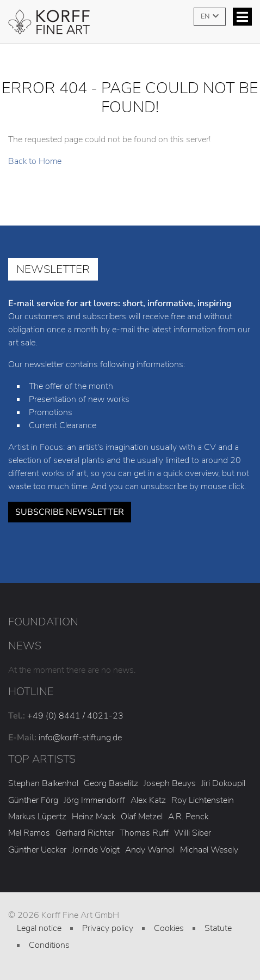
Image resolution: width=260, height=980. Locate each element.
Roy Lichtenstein (203, 800)
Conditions (49, 945)
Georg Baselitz (111, 783)
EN (206, 16)
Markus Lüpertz (37, 817)
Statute (218, 928)
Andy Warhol (150, 850)
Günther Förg (33, 800)
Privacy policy (108, 928)
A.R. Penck (188, 817)
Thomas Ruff (144, 833)
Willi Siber (193, 833)
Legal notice (39, 928)
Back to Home (35, 161)
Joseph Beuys (170, 783)
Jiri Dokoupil (223, 783)
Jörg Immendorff (94, 800)
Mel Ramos (29, 833)
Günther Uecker (37, 850)
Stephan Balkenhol (43, 783)
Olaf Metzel (142, 817)
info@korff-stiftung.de (80, 738)
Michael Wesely (209, 850)
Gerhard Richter (85, 833)
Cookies (169, 928)
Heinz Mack (94, 817)
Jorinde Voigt (96, 850)
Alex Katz (148, 800)
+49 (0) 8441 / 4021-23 (75, 716)
